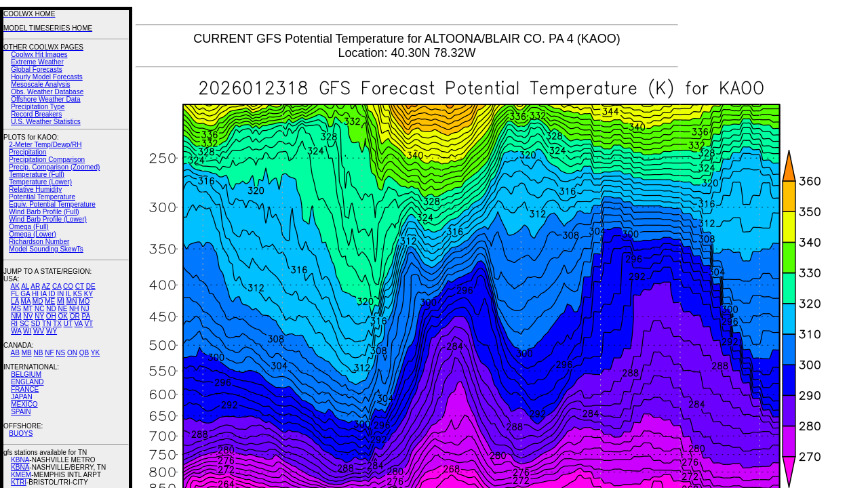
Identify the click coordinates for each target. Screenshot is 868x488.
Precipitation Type (38, 107)
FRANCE (25, 389)
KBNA (20, 460)
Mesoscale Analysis (40, 84)
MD (38, 301)
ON (72, 353)
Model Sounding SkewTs (46, 249)
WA (16, 331)
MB (27, 353)
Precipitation (27, 152)
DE (91, 286)
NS (60, 353)
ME (50, 301)
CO (68, 286)
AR (35, 286)
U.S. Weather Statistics (46, 122)
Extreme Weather (37, 62)
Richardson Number (39, 242)
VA (79, 324)
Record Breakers (36, 114)
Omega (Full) (28, 227)
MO (84, 301)
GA (25, 294)
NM (16, 316)
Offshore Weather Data (45, 99)
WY (52, 331)
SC (24, 324)
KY (88, 294)
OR (75, 316)
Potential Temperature (42, 197)
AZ (46, 286)
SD (36, 324)
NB (38, 353)
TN (46, 324)
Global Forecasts (37, 69)
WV (39, 331)
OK (62, 316)
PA (86, 316)
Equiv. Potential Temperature (52, 204)
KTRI (19, 482)
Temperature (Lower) (40, 182)
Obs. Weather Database (47, 92)
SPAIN (21, 412)
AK (15, 286)
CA (57, 286)
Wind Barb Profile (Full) (44, 212)
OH (51, 316)
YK (95, 353)
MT (28, 309)
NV (28, 316)
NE (62, 309)
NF (49, 353)
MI (61, 301)
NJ (85, 309)
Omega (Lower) (32, 234)
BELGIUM (26, 374)
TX (57, 324)
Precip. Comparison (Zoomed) (54, 167)
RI (14, 324)
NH (74, 309)
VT (88, 324)
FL (15, 294)
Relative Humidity (35, 189)
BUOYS (21, 433)
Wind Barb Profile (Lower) (47, 219)
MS (16, 309)
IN (60, 294)
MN (72, 301)
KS (78, 294)
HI (35, 294)
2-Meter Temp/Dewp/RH (45, 145)
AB (15, 353)
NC (39, 309)
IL (68, 294)
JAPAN (22, 397)
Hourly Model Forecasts (47, 77)
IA (44, 294)
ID (52, 294)
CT (80, 286)
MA (26, 301)
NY (39, 316)
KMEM (21, 475)
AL (25, 286)
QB (84, 353)
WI (27, 331)
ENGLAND (27, 382)
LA (15, 301)
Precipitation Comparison (47, 160)
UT (68, 324)
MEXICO (24, 404)
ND (51, 309)
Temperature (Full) (37, 175)
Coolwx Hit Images (39, 55)
